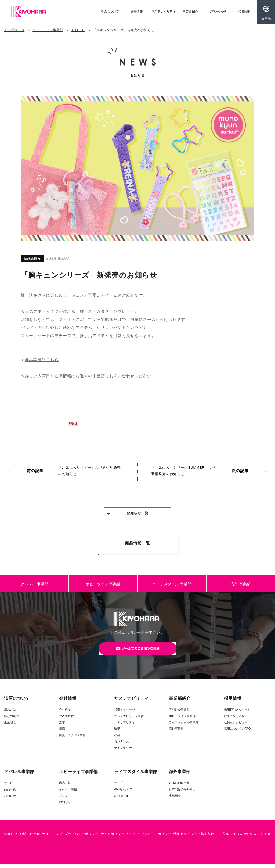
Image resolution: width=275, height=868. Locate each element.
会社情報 (137, 12)
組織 (62, 733)
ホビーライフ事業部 (48, 30)
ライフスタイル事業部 (184, 726)
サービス (10, 787)
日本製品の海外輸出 (182, 793)
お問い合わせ (217, 12)
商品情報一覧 (137, 545)
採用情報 (244, 12)
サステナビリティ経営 (129, 720)
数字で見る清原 (234, 720)
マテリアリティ (124, 726)
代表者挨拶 (66, 720)
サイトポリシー (113, 838)
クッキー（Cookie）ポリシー (149, 838)
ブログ (64, 799)
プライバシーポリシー (82, 838)
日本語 (266, 19)
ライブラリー (123, 752)
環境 (117, 733)
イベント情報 (68, 793)
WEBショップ (123, 793)
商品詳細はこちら (42, 360)
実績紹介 (175, 799)
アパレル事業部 (179, 713)
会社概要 (65, 713)
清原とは (10, 713)
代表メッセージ (124, 713)
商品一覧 (10, 793)
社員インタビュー (236, 726)
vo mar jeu (121, 799)
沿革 (62, 726)
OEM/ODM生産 (179, 787)
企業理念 (10, 726)
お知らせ (78, 30)
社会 (117, 739)
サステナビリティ (163, 12)
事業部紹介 (190, 12)
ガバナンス (122, 745)
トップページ (14, 30)
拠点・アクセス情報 (72, 739)
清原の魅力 (11, 720)
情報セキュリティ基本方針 (194, 838)
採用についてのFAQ (237, 733)
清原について (110, 12)
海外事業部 (176, 733)
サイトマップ (52, 838)
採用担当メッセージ (237, 713)
